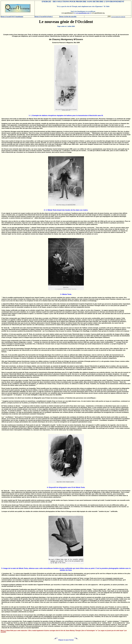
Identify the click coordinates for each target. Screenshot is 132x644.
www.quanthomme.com (83, 13)
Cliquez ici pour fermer (66, 640)
